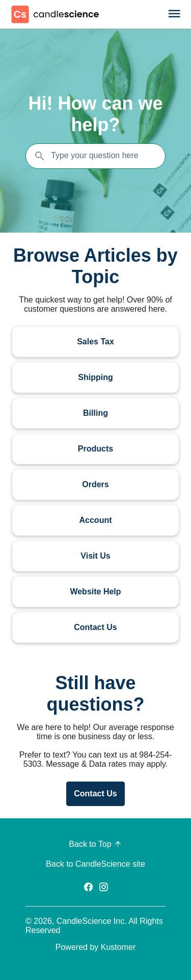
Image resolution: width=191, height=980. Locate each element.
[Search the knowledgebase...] (95, 156)
